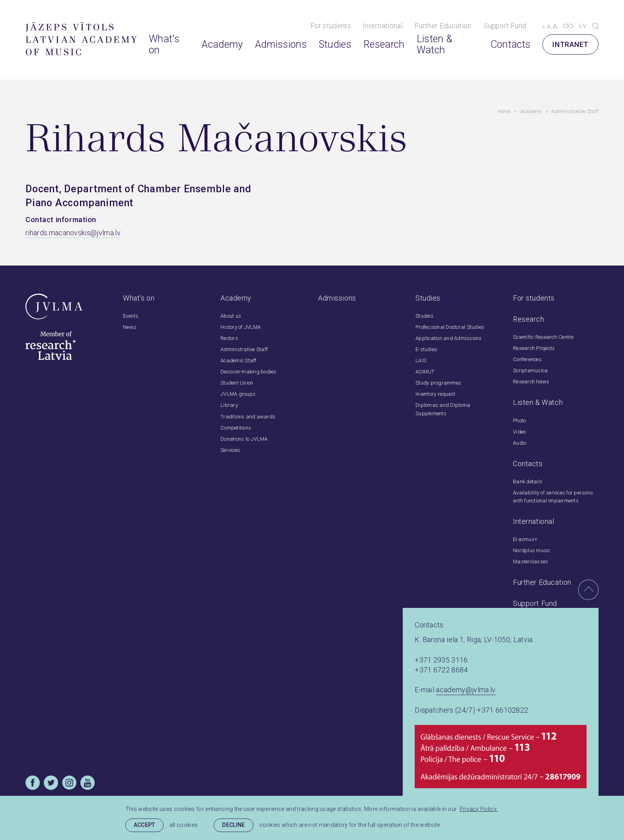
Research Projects (534, 348)
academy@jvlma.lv (466, 690)
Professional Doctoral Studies (450, 327)
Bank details (528, 482)
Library (229, 405)
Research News (531, 382)
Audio (520, 443)
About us (231, 316)
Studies (335, 45)
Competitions (236, 428)
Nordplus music (532, 550)
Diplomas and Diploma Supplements (443, 409)
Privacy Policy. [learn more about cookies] (479, 809)
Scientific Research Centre (543, 337)
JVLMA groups (238, 394)
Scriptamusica (530, 370)
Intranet (570, 44)
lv (583, 26)
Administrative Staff (575, 111)
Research (384, 45)
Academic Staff (239, 360)
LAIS (421, 360)
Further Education (443, 26)
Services (230, 450)
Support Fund (505, 26)
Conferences (527, 359)
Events (131, 316)
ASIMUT (425, 372)
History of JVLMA (241, 327)
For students (331, 26)
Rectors (229, 338)
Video (519, 432)
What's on (164, 44)
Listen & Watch (435, 44)
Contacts (511, 45)
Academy (222, 45)
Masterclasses (530, 562)
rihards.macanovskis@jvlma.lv (73, 233)
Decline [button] (233, 825)
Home (504, 111)
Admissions (281, 45)
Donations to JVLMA (244, 439)
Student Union (237, 383)
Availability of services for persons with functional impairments (553, 497)
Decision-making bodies (249, 372)
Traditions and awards (248, 417)
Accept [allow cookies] (144, 825)
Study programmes (438, 383)
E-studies (426, 349)
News (130, 327)
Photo (519, 421)
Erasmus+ (525, 539)
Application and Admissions (449, 338)
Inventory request (435, 394)
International (383, 26)
